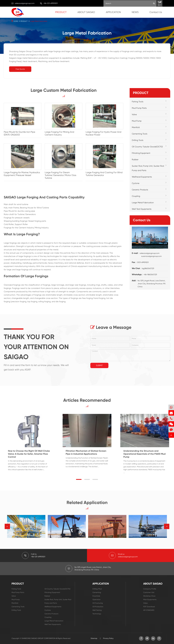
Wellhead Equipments (142, 177)
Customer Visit (149, 592)
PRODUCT (61, 12)
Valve (134, 114)
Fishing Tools (138, 102)
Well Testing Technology (97, 612)
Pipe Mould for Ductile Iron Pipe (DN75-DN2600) (19, 133)
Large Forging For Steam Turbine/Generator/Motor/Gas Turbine (60, 175)
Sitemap (94, 638)
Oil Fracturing (98, 603)
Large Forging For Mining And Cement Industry (59, 133)
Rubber (135, 159)
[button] (79, 479)
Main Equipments (150, 600)
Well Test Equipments (142, 209)
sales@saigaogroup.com (25, 3)
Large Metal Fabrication (39, 21)
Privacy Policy (108, 638)
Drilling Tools (138, 140)
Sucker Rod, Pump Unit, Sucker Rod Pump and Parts (148, 168)
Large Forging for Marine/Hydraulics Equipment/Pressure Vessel (22, 174)
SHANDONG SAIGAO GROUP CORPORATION (38, 638)
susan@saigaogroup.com (151, 256)
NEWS (135, 12)
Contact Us (156, 12)
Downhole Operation (96, 598)
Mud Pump (137, 121)
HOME (16, 21)
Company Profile (150, 589)
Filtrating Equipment (141, 153)
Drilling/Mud (97, 589)
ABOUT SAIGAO (86, 12)
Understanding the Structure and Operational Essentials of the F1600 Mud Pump (144, 454)
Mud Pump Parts (139, 108)
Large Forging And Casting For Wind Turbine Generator (104, 174)
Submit (99, 365)
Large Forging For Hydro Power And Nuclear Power (103, 133)
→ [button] (7, 526)
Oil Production (98, 607)
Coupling (136, 196)
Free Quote (20, 69)
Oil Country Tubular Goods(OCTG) (147, 147)
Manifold (136, 127)
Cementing (97, 592)
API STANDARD (149, 610)
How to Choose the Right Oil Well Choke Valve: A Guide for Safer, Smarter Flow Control (29, 454)
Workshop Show (149, 596)
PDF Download (149, 607)
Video (145, 603)
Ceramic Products (140, 190)
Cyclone (136, 183)
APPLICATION (113, 12)
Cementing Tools (140, 134)
